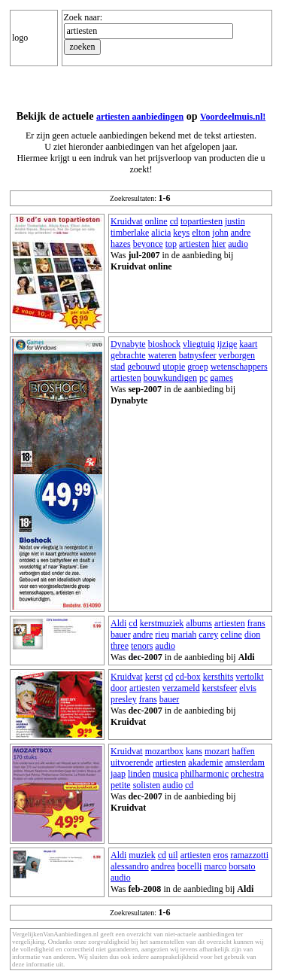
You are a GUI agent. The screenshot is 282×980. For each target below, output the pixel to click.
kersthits (218, 677)
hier (219, 244)
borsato (242, 866)
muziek (142, 855)
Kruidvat (127, 221)
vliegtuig (199, 344)
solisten (147, 785)
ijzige (227, 344)
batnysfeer (198, 355)
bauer (121, 635)
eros (220, 855)
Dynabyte (128, 344)
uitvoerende (132, 762)
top (171, 244)
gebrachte (128, 355)
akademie (205, 762)
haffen (243, 751)
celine (231, 635)
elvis (248, 688)
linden (139, 774)
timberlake (130, 233)
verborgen (237, 355)
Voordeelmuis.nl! (233, 117)
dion (252, 635)
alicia (161, 233)
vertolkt (249, 677)
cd (174, 221)
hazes (121, 244)
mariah (184, 635)
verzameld (181, 688)
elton (201, 233)
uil (173, 855)
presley (124, 699)
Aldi (118, 623)
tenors (142, 646)
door (119, 688)
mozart (217, 751)
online (156, 221)
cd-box (188, 677)
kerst (154, 677)
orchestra (247, 774)
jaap (118, 774)
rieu (162, 635)
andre (241, 233)
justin (235, 221)
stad (118, 367)
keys (181, 233)
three (120, 646)
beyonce (148, 244)
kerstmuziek (162, 623)
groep (197, 367)
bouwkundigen (170, 378)
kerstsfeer (220, 688)
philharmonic (205, 774)
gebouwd (144, 367)
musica (165, 774)
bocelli (190, 866)
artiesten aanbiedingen (140, 117)
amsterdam (245, 762)
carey (208, 635)
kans (194, 751)
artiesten (194, 244)
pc (203, 378)
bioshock (164, 344)
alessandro (130, 866)
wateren (162, 355)
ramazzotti (249, 855)
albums (199, 623)
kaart (248, 344)
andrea (163, 866)
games (221, 378)
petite (121, 785)
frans (256, 623)
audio (238, 244)
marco (215, 866)
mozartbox (164, 751)
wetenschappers (239, 367)
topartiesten (202, 221)
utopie (174, 367)
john (220, 233)
